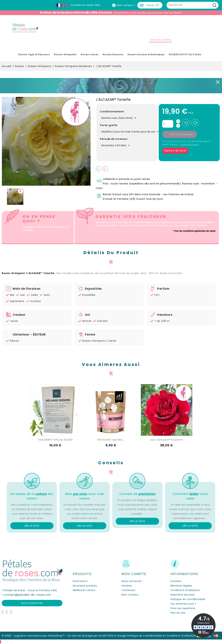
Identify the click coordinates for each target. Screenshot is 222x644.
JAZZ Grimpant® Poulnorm (166, 440)
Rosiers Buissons (113, 54)
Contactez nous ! (189, 144)
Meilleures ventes (84, 590)
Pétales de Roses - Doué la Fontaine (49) (30, 590)
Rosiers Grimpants (65, 54)
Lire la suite (32, 526)
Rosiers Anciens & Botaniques (146, 54)
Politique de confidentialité (188, 599)
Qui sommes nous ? (183, 604)
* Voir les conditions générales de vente (194, 231)
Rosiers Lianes (90, 54)
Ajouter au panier (181, 134)
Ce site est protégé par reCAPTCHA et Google (97, 636)
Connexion (129, 590)
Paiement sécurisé (183, 595)
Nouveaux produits (85, 586)
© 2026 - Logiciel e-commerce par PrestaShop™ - (35, 636)
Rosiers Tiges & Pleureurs (34, 54)
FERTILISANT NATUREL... (111, 440)
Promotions (80, 581)
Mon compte (130, 595)
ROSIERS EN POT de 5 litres (185, 54)
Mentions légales (181, 586)
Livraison (176, 581)
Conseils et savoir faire (85, 5)
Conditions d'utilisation (185, 590)
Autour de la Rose (160, 40)
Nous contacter (32, 603)
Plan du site (178, 613)
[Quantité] (168, 124)
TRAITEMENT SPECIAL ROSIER (55, 440)
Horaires (127, 586)
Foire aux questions (183, 608)
